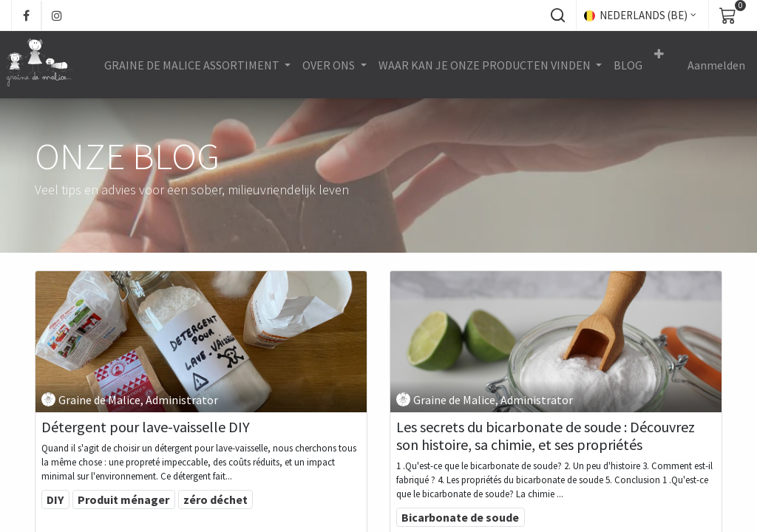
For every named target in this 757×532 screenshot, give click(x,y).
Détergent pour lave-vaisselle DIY (146, 427)
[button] (557, 16)
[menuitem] (629, 65)
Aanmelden (717, 65)
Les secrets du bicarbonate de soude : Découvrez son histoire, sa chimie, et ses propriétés (546, 436)
